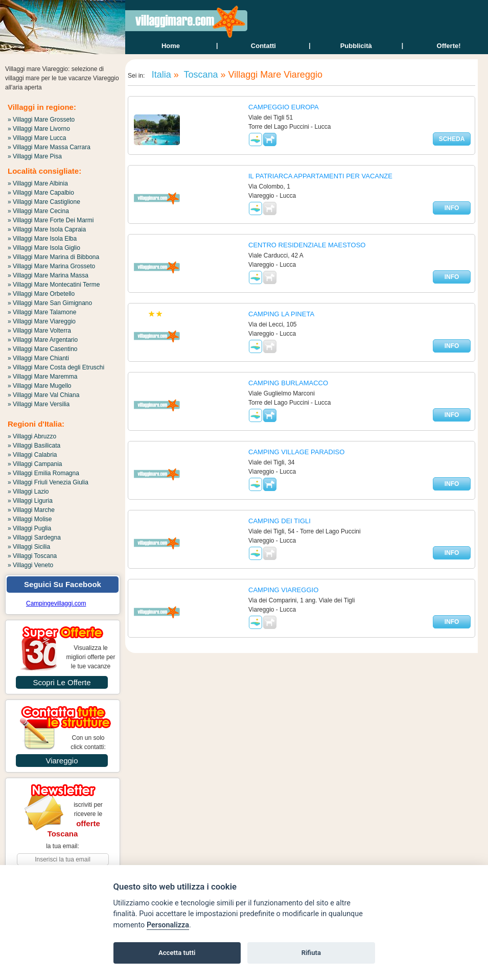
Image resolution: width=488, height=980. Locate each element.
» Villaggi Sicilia (29, 547)
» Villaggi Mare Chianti (38, 358)
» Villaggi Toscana (32, 556)
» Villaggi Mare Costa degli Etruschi (56, 367)
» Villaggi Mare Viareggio (42, 321)
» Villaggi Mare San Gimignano (50, 303)
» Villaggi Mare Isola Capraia (47, 229)
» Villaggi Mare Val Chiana (43, 395)
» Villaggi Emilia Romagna (43, 473)
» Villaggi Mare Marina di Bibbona (53, 257)
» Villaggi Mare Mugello (40, 386)
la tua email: (63, 846)
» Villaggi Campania (35, 464)
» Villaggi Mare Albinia (38, 183)
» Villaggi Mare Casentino (43, 349)
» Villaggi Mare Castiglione (44, 202)
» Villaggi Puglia (29, 528)
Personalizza (168, 925)
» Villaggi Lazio (28, 492)
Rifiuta (311, 953)
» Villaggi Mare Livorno (39, 129)
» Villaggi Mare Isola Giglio (44, 248)
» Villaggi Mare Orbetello (41, 294)
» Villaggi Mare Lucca (37, 138)
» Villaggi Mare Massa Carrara (49, 147)
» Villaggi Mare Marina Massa (48, 275)
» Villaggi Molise (30, 519)
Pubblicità (356, 46)
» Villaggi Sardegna (34, 538)
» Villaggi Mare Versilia (39, 404)
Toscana (200, 75)
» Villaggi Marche (31, 510)
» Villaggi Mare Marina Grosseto (51, 266)
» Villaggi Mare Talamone (42, 312)
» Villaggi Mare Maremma (43, 377)
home (171, 46)
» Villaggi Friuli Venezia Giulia (48, 482)
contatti (263, 46)
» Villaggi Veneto (30, 565)
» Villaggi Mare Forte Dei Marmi (51, 220)
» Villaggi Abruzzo (32, 436)
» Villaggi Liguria (30, 501)
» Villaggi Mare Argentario (43, 340)
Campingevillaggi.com (56, 603)
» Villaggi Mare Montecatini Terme (54, 285)
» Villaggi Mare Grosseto (41, 120)
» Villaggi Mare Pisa (35, 156)
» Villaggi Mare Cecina (38, 211)
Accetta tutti (177, 953)
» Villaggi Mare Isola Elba (42, 239)
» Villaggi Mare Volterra (39, 331)
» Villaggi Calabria (32, 455)
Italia (160, 75)
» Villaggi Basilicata (34, 446)
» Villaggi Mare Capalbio (41, 193)
